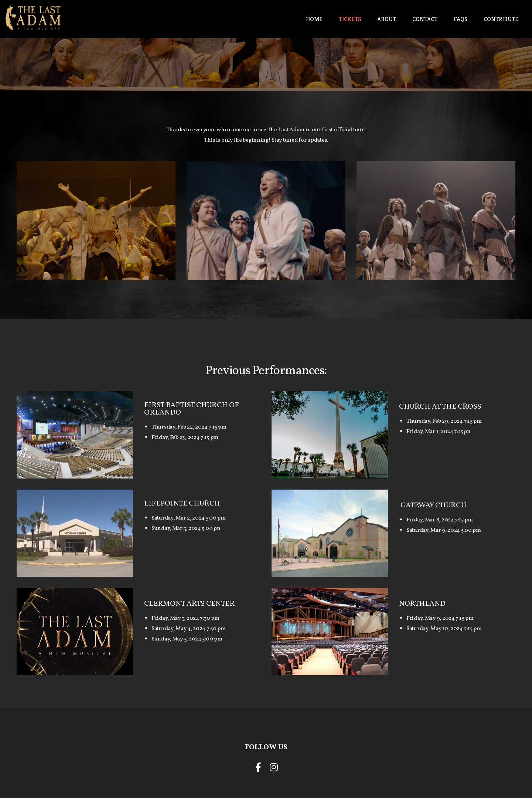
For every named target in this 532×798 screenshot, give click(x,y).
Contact (425, 19)
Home (314, 19)
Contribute (501, 19)
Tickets (350, 19)
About (387, 19)
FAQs (461, 19)
